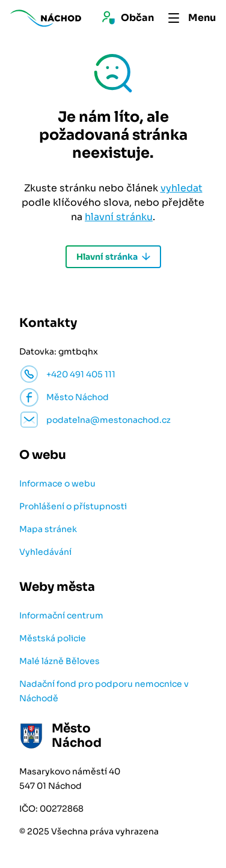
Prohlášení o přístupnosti (73, 506)
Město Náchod (78, 397)
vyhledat (182, 188)
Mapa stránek (48, 529)
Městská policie (53, 638)
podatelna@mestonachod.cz (108, 420)
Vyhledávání (45, 552)
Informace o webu (57, 483)
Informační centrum (61, 615)
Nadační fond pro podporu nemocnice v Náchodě (104, 691)
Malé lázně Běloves (60, 661)
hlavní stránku (119, 217)
